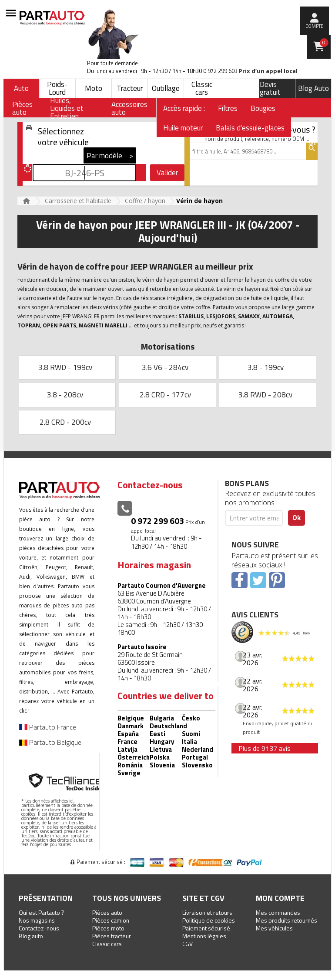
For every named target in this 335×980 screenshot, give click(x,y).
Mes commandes (278, 912)
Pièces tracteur (112, 936)
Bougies (263, 108)
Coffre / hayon (145, 201)
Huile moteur (183, 128)
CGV (188, 944)
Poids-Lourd (57, 88)
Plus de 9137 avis (265, 748)
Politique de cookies (209, 920)
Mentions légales (204, 936)
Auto (21, 88)
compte (314, 26)
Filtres (228, 108)
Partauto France (48, 727)
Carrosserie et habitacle (78, 201)
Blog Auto (313, 88)
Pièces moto (108, 928)
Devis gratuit (270, 88)
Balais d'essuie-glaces (250, 128)
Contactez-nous (39, 928)
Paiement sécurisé (206, 928)
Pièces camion (111, 920)
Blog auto (31, 936)
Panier (324, 43)
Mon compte (280, 898)
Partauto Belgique (50, 742)
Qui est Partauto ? (42, 912)
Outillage (166, 88)
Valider (167, 173)
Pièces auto (107, 912)
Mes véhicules (274, 928)
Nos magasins (37, 920)
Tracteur (130, 88)
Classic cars (202, 88)
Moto (94, 88)
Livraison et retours (207, 912)
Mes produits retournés (286, 920)
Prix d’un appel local (268, 71)
